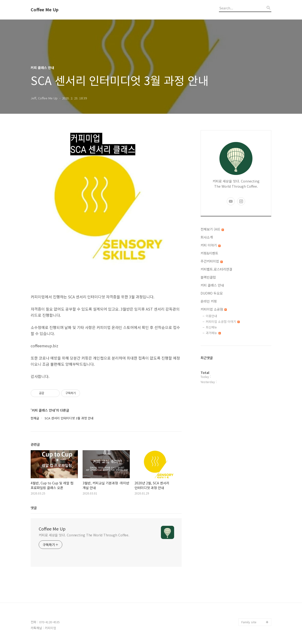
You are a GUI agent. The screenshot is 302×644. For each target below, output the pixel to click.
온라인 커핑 (209, 301)
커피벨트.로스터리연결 (216, 269)
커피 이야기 (211, 245)
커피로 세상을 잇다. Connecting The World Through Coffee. (84, 535)
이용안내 (211, 316)
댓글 (34, 508)
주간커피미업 (212, 261)
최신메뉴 (211, 327)
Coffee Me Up (45, 10)
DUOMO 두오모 (212, 293)
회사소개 (207, 237)
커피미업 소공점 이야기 (223, 322)
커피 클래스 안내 (212, 285)
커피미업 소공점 (214, 309)
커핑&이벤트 (209, 253)
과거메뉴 (213, 333)
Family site (249, 622)
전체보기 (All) (212, 229)
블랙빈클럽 (208, 277)
